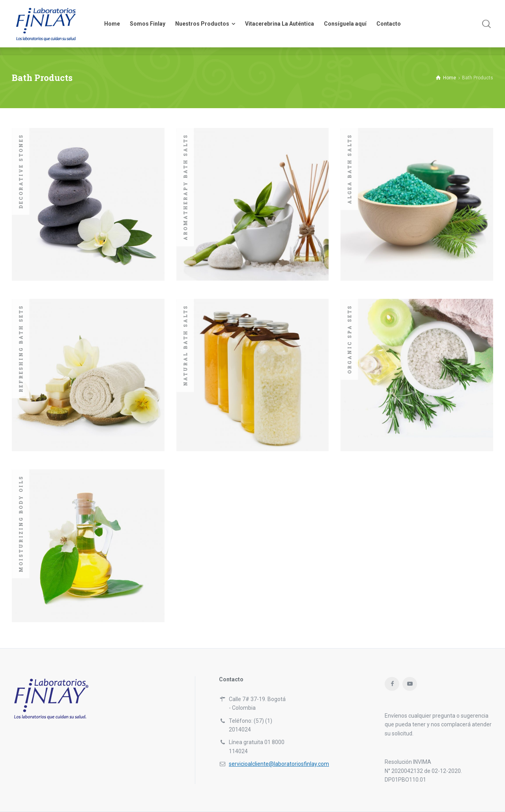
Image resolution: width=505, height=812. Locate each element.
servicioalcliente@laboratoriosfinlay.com (279, 764)
